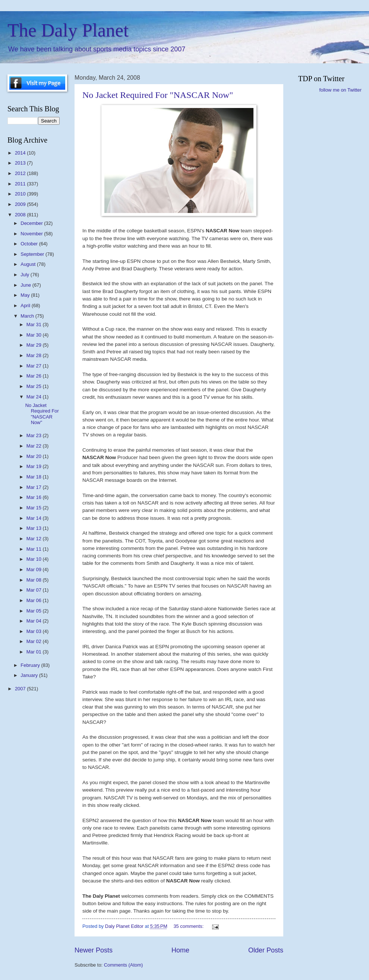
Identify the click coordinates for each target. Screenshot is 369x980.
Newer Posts (94, 950)
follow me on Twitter (340, 90)
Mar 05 (35, 611)
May (26, 295)
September (33, 254)
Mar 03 (35, 631)
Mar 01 (35, 652)
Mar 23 (35, 435)
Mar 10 (35, 559)
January (30, 675)
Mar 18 (35, 477)
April (26, 306)
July (25, 275)
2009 (21, 204)
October (30, 244)
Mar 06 (35, 600)
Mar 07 (35, 590)
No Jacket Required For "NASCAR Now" (158, 95)
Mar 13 (35, 528)
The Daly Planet (68, 30)
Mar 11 (35, 549)
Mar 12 (35, 539)
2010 (21, 194)
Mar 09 (35, 569)
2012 (21, 173)
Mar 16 (35, 497)
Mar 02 (35, 641)
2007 (21, 689)
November (32, 234)
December (32, 223)
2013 (21, 163)
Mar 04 (35, 621)
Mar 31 (35, 324)
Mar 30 (35, 335)
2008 (21, 215)
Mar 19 (35, 466)
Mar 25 (35, 386)
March (28, 316)
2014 (21, 153)
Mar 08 (35, 580)
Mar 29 (35, 345)
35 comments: (189, 926)
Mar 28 (35, 355)
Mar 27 (35, 366)
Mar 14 (35, 518)
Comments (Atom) (123, 965)
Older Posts (266, 950)
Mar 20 (35, 456)
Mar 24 (35, 397)
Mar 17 (35, 487)
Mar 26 (35, 376)
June (26, 285)
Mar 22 (35, 446)
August (29, 264)
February (31, 665)
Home (180, 950)
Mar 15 (35, 508)
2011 (21, 184)
